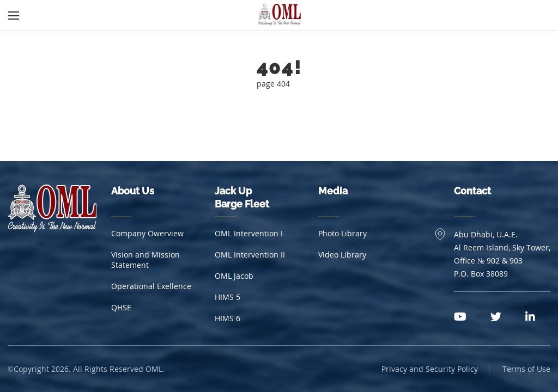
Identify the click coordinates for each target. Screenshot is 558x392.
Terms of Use (526, 369)
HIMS (228, 297)
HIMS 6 (228, 318)
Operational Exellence (151, 286)
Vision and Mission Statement (145, 260)
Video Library (342, 255)
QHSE (121, 307)
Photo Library (342, 233)
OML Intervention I (249, 233)
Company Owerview (147, 233)
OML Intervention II (250, 255)
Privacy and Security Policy (430, 369)
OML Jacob (234, 276)
